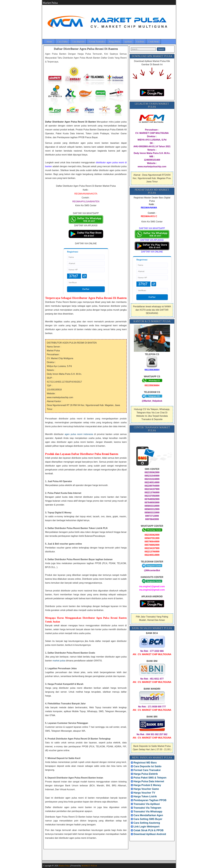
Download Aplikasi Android (150, 834)
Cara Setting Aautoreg (147, 823)
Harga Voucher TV (144, 793)
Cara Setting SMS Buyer (148, 819)
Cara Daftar (63, 42)
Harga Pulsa (114, 42)
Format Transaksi (97, 42)
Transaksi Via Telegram (147, 808)
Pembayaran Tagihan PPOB (150, 800)
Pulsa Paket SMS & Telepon (150, 778)
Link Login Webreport (147, 827)
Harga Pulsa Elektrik (146, 774)
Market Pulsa (50, 3)
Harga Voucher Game (146, 789)
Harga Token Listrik (145, 796)
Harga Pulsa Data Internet (149, 781)
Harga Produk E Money (147, 785)
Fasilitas (140, 42)
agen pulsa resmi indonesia (79, 434)
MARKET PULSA (89, 866)
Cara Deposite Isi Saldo (147, 766)
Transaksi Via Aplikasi (147, 804)
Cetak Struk (153, 42)
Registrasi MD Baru (145, 763)
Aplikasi (128, 42)
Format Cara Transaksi (147, 770)
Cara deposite (78, 42)
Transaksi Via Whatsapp (148, 812)
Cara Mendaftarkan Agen (148, 815)
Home (49, 42)
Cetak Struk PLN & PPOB (149, 830)
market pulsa (59, 661)
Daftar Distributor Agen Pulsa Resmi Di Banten (86, 49)
